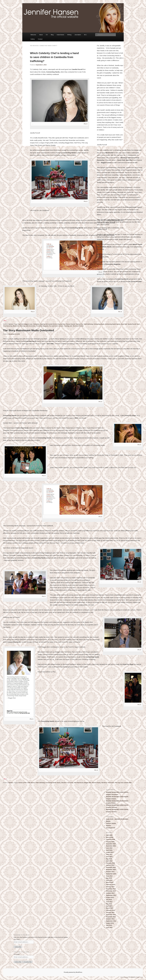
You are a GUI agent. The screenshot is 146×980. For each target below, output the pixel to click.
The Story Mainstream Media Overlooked (29, 330)
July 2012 (109, 925)
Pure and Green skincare (56, 326)
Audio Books (60, 35)
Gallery (33, 39)
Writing (69, 35)
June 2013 (109, 902)
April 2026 (109, 835)
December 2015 (111, 867)
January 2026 (110, 842)
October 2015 (110, 872)
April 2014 (109, 880)
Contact (40, 39)
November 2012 (111, 917)
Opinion (11, 324)
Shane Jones (140, 977)
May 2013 (109, 904)
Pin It (86, 124)
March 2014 (110, 882)
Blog (52, 35)
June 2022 (109, 848)
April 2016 (109, 861)
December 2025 (111, 844)
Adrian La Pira (22, 783)
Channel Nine (61, 324)
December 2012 (111, 915)
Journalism (78, 35)
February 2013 (111, 910)
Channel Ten (79, 324)
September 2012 (111, 921)
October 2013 (110, 893)
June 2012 (109, 928)
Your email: (17, 939)
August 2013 (110, 897)
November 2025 (111, 846)
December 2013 (111, 889)
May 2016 (109, 859)
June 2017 (109, 854)
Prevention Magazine (42, 326)
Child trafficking (88, 324)
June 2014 (109, 876)
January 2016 (110, 865)
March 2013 (110, 908)
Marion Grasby (96, 783)
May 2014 (109, 878)
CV (47, 35)
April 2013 (109, 906)
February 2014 (111, 885)
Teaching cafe (68, 326)
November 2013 (111, 891)
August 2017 (110, 852)
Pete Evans (111, 783)
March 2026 (110, 837)
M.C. (86, 35)
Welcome (33, 35)
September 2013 (111, 895)
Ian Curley (70, 783)
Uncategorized (111, 828)
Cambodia (36, 324)
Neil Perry (104, 783)
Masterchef (16, 326)
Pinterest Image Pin (125, 977)
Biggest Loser (28, 324)
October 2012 (110, 919)
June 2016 (109, 857)
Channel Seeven (71, 324)
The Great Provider (78, 326)
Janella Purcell (132, 324)
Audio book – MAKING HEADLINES (117, 819)
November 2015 (111, 869)
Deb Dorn (64, 783)
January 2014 (110, 887)
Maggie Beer (88, 783)
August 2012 (110, 923)
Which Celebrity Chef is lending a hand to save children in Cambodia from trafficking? (54, 57)
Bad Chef (21, 324)
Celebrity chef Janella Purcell (48, 324)
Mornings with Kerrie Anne (28, 326)
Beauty (108, 821)
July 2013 (109, 900)
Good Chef (124, 324)
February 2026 (111, 839)
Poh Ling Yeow (119, 783)
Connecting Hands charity (113, 324)
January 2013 (110, 912)
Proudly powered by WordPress (73, 972)
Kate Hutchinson (79, 783)
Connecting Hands (99, 324)
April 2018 (109, 850)
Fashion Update (111, 823)
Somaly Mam (128, 783)
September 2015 (111, 874)
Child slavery (31, 783)
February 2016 (111, 863)
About (41, 35)
